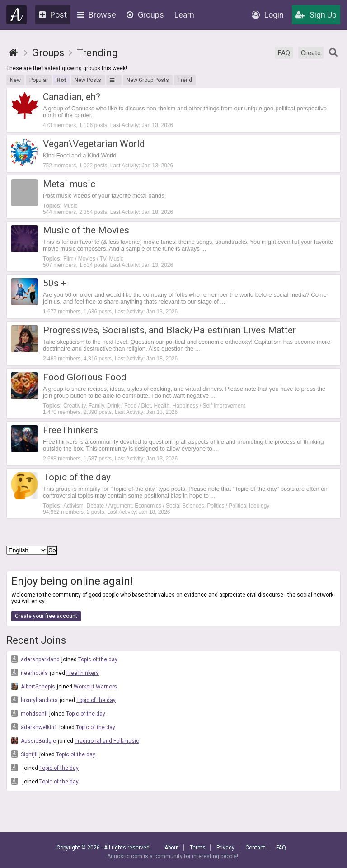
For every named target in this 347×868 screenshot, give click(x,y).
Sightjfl (24, 754)
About (172, 848)
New (15, 80)
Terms (198, 848)
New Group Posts (148, 80)
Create (311, 53)
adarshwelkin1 (34, 727)
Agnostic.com (17, 15)
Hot (61, 80)
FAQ (284, 53)
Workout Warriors (95, 687)
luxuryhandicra (34, 700)
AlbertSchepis (33, 686)
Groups (145, 15)
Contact (255, 848)
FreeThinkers (83, 673)
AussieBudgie (33, 740)
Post (53, 15)
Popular (39, 80)
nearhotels (29, 673)
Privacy (225, 848)
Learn (184, 15)
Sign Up (316, 15)
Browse (97, 15)
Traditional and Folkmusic (107, 741)
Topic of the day (98, 659)
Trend (185, 80)
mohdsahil (29, 713)
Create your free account (46, 616)
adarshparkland (35, 659)
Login (268, 15)
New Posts (88, 80)
